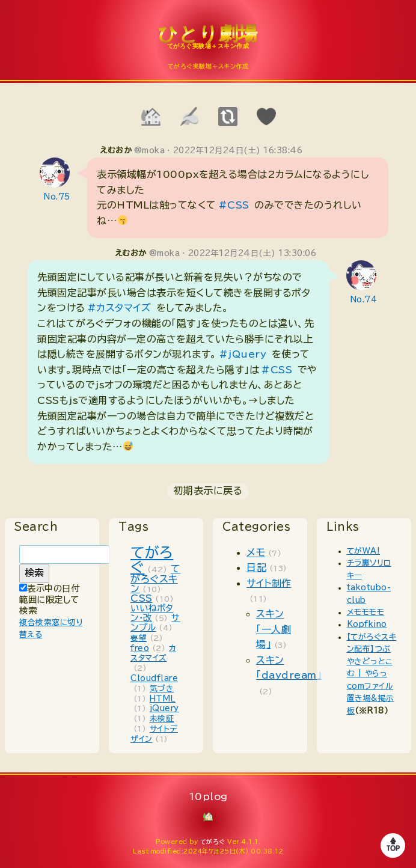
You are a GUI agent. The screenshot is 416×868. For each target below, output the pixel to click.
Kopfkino (367, 624)
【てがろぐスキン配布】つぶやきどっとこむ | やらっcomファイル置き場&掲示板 (372, 674)
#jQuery (243, 354)
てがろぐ (213, 842)
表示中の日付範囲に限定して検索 (49, 599)
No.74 (364, 300)
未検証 (162, 719)
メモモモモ (366, 612)
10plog (208, 43)
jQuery (164, 708)
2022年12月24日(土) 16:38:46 (238, 151)
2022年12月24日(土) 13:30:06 (252, 253)
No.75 (57, 197)
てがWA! (364, 551)
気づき (162, 689)
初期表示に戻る (208, 491)
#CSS (234, 205)
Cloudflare (154, 678)
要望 (139, 638)
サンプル (155, 622)
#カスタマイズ (119, 308)
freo (140, 648)
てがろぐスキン (155, 579)
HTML (163, 699)
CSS (142, 598)
